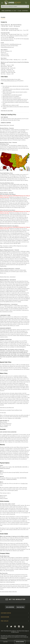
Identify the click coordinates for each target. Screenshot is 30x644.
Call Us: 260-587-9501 (10, 607)
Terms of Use (5, 638)
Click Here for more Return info (7, 407)
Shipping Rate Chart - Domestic (7, 125)
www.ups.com (15, 150)
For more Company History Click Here (8, 592)
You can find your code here (7, 39)
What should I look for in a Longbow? (11, 96)
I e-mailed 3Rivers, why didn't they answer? (12, 95)
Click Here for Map (5, 56)
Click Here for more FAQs (7, 111)
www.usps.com (3, 179)
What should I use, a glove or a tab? (11, 105)
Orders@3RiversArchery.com (7, 47)
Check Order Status (20, 607)
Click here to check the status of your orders (11, 79)
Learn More (5, 642)
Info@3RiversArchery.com (15, 44)
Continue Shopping (20, 642)
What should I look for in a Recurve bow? (12, 98)
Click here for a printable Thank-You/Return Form (11, 410)
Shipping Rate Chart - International (8, 277)
